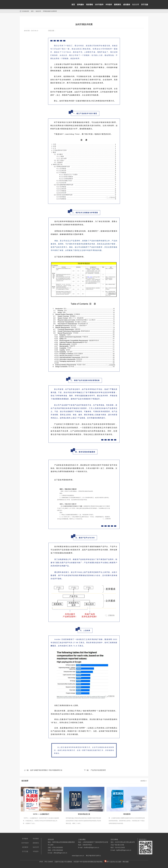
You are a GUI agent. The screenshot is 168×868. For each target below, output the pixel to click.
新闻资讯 (118, 5)
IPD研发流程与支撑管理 (50, 11)
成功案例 (127, 5)
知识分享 (136, 5)
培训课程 (89, 5)
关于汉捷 (145, 5)
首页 (73, 5)
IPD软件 (109, 5)
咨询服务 (80, 5)
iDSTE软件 (99, 5)
